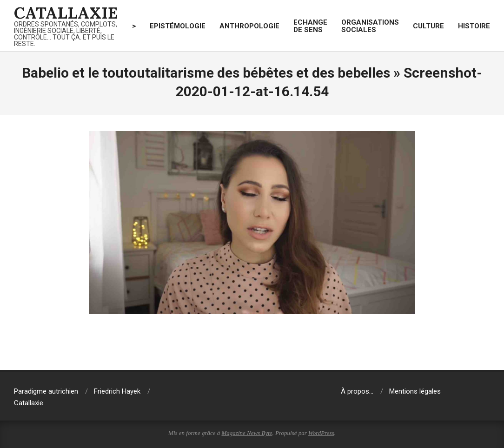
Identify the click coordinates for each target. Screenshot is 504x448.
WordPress (321, 433)
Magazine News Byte (247, 433)
